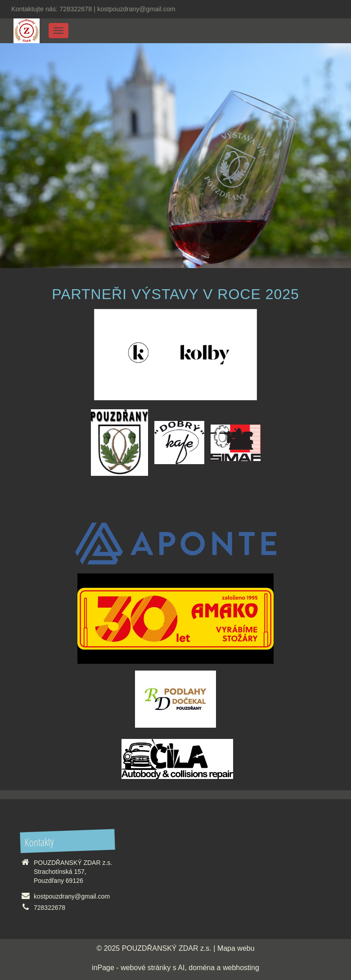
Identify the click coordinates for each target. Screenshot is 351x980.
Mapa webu (236, 948)
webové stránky (146, 968)
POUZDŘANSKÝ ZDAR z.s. (167, 948)
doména (202, 968)
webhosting (241, 968)
